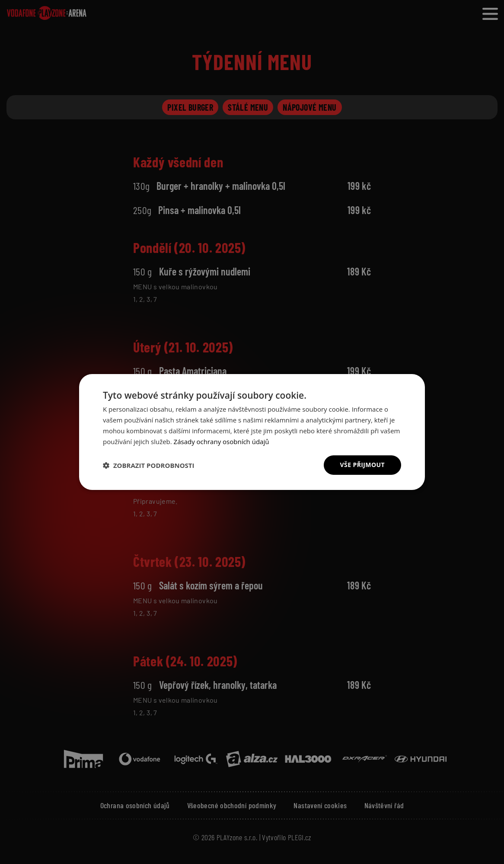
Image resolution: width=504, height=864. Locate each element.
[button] (149, 465)
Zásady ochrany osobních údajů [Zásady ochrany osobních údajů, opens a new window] (222, 442)
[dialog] (252, 432)
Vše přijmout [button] (362, 465)
